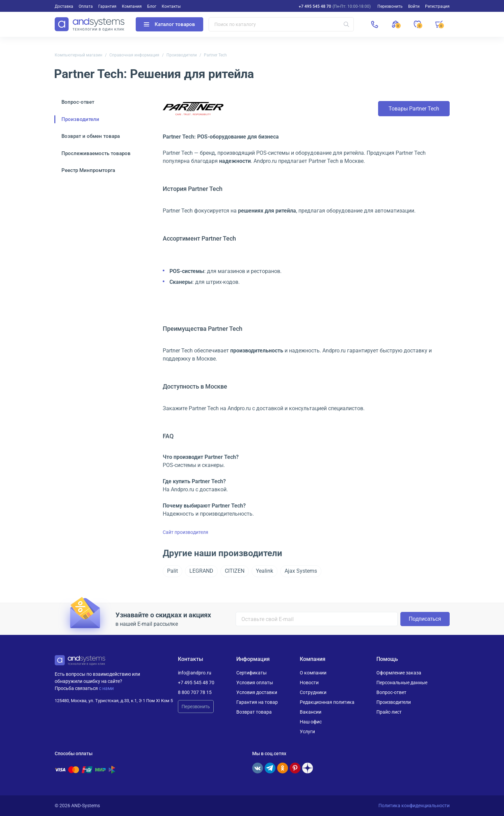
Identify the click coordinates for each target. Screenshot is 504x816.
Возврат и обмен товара (91, 136)
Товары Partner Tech (414, 109)
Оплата (86, 6)
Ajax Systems (301, 571)
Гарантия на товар (257, 702)
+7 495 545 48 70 (315, 6)
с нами (106, 688)
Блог (152, 6)
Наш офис (311, 722)
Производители (182, 55)
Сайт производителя (185, 532)
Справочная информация (134, 55)
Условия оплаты (255, 683)
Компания (132, 6)
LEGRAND (201, 571)
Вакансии (311, 712)
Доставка (64, 6)
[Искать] (346, 24)
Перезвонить (196, 707)
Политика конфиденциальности (414, 806)
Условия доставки (257, 692)
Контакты (171, 6)
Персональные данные (402, 683)
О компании (313, 673)
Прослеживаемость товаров (96, 153)
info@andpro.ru (195, 673)
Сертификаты (251, 673)
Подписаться (425, 619)
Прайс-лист (389, 712)
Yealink (264, 571)
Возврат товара (254, 712)
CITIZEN (235, 571)
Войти (414, 6)
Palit (173, 571)
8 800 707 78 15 (195, 692)
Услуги (307, 732)
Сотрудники (313, 692)
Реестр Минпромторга (88, 170)
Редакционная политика (327, 702)
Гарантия (107, 6)
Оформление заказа (399, 673)
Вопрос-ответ (78, 102)
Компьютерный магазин (78, 55)
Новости (309, 683)
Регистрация (437, 6)
